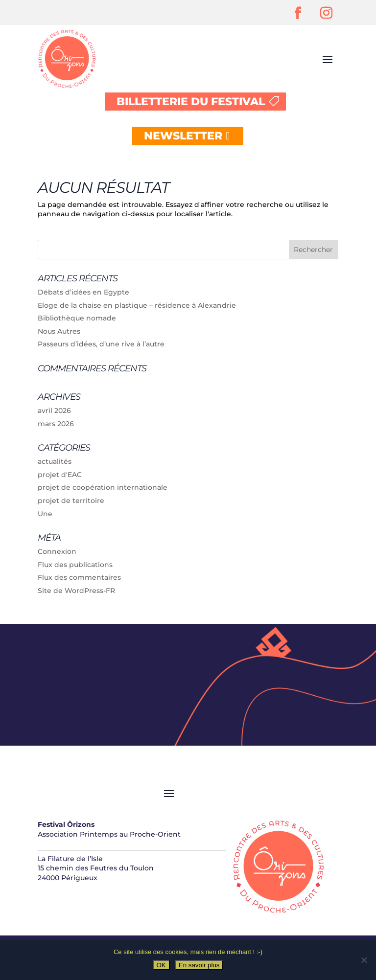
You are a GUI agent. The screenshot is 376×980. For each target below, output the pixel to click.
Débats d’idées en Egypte (83, 292)
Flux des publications (75, 565)
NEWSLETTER (183, 136)
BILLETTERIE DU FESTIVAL (191, 102)
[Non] (364, 960)
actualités (55, 461)
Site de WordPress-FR (76, 591)
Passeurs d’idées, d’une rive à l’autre (101, 344)
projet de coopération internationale (103, 487)
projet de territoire (71, 501)
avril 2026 (54, 410)
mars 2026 (56, 424)
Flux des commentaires (79, 577)
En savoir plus (199, 965)
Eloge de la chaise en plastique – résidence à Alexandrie (137, 305)
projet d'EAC (60, 475)
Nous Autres (59, 331)
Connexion (57, 551)
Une (45, 514)
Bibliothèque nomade (77, 318)
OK (161, 965)
